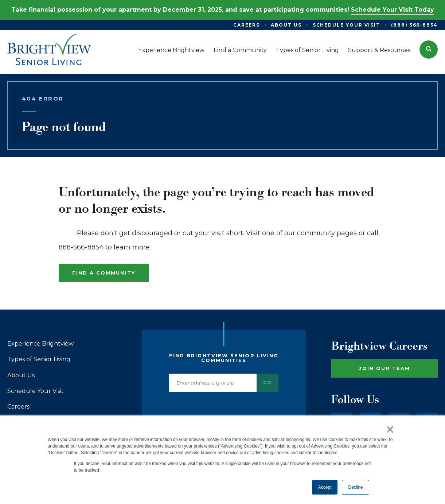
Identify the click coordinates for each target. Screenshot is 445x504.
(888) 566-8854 (414, 25)
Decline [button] (355, 487)
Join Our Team (384, 368)
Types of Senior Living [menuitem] (307, 50)
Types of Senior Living (39, 359)
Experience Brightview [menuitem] (171, 50)
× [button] (390, 429)
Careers (18, 407)
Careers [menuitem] (247, 25)
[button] (429, 50)
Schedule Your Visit (36, 391)
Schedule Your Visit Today (393, 10)
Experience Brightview (40, 344)
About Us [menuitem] (286, 25)
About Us (21, 375)
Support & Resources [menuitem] (379, 50)
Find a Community (104, 273)
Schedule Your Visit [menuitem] (346, 25)
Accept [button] (325, 487)
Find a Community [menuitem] (240, 50)
